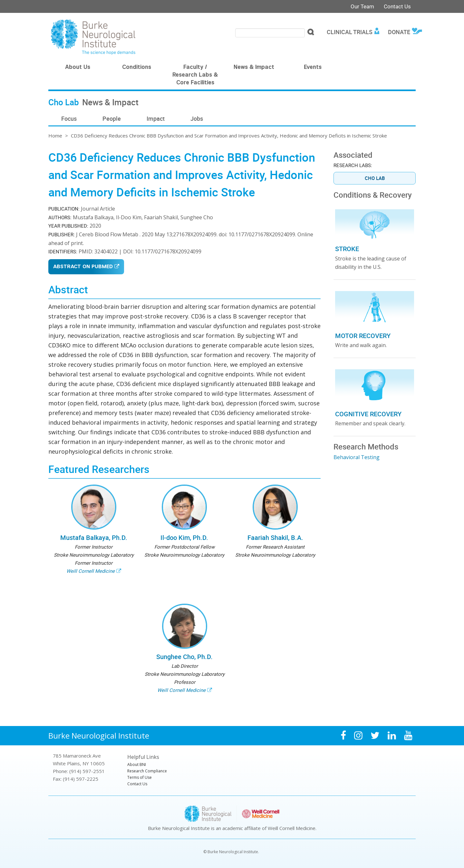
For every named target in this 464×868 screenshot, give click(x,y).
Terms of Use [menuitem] (140, 777)
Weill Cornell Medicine (91, 571)
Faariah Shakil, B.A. (275, 538)
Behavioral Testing (357, 457)
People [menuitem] (112, 118)
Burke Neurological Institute (99, 736)
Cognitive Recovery (368, 414)
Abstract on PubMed (83, 267)
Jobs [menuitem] (197, 118)
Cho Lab (375, 178)
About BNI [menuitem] (137, 764)
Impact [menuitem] (156, 118)
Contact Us (397, 6)
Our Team (362, 6)
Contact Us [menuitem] (137, 784)
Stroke (347, 249)
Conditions (137, 68)
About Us (78, 68)
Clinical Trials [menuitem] (350, 32)
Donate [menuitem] (399, 32)
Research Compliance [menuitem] (147, 771)
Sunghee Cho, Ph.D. (184, 657)
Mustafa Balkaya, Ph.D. (94, 538)
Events (313, 68)
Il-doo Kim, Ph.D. (184, 538)
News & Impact (254, 68)
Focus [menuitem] (69, 118)
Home (55, 136)
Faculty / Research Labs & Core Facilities (195, 75)
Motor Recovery (363, 336)
